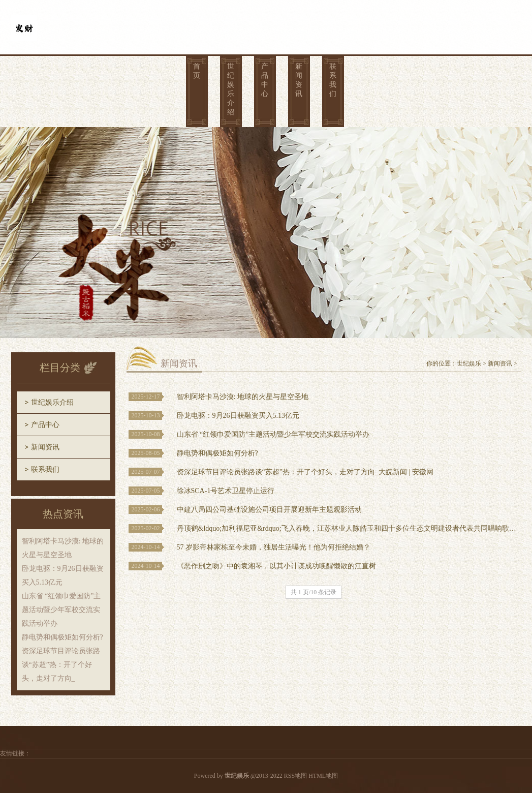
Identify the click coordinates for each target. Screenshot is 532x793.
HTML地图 (323, 776)
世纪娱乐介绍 (231, 89)
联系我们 (333, 80)
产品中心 (265, 80)
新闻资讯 (299, 80)
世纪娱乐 (469, 363)
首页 (197, 71)
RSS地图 (295, 776)
